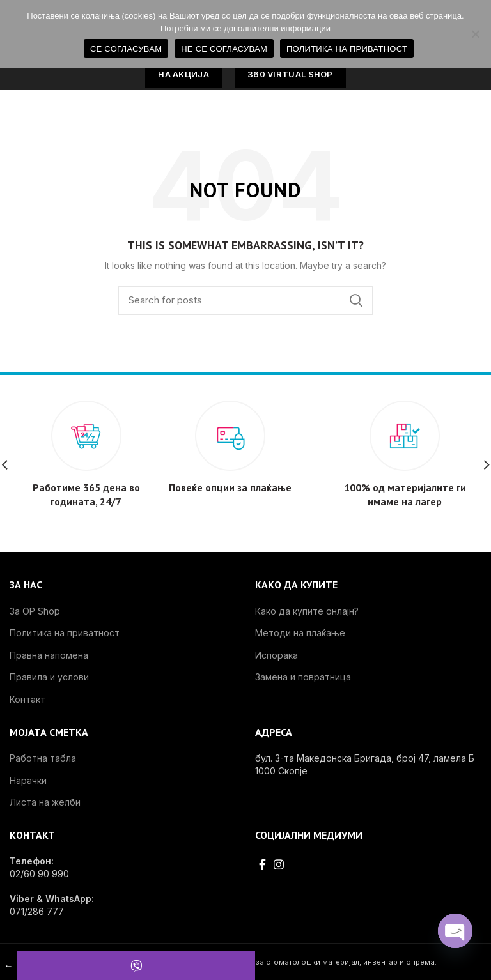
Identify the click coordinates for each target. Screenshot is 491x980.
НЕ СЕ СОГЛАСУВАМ (224, 49)
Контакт (27, 699)
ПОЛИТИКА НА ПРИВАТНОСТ (347, 49)
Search (356, 300)
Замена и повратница (303, 677)
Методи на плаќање (300, 633)
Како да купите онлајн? (307, 611)
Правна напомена (49, 655)
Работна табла (43, 758)
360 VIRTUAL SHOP (290, 74)
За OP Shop (35, 611)
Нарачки (28, 780)
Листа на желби (45, 802)
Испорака (277, 655)
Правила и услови (49, 677)
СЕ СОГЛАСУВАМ (126, 49)
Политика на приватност (65, 633)
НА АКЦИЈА (183, 74)
